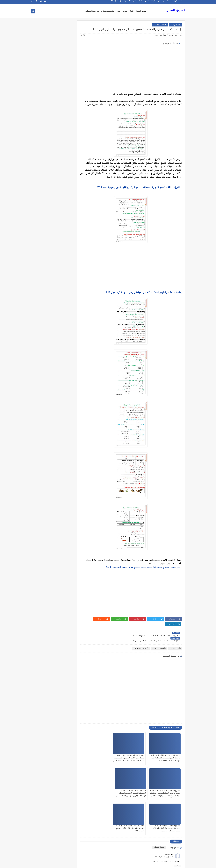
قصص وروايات (43, 565)
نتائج (43, 722)
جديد (43, 529)
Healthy (43, 240)
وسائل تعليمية (43, 739)
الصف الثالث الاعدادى (64, 369)
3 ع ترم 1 (63, 210)
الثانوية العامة (43, 311)
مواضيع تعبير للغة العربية (64, 723)
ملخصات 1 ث (64, 701)
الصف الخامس (160, 25)
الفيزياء (43, 405)
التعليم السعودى (43, 305)
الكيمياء (64, 419)
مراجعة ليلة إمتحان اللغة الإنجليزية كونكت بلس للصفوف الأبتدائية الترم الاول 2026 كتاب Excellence (166, 748)
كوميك (43, 589)
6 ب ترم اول (64, 231)
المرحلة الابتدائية (63, 446)
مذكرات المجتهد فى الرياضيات (43, 626)
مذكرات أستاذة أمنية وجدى (43, 604)
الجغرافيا (64, 325)
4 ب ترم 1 (43, 210)
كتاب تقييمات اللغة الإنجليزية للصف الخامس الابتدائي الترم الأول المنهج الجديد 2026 (98, 783)
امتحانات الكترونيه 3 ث (43, 460)
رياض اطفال (141, 11)
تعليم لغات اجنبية (43, 500)
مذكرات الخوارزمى (64, 618)
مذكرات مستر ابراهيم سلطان (43, 660)
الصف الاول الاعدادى (43, 354)
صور (63, 542)
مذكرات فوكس (63, 652)
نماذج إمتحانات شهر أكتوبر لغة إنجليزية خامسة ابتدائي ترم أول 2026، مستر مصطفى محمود (133, 783)
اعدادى (125, 11)
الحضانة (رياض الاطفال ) (43, 333)
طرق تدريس (43, 542)
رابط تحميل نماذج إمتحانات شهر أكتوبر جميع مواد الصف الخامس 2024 (144, 568)
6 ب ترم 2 (43, 224)
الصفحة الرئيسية (177, 2)
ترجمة (63, 500)
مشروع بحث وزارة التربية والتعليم (43, 687)
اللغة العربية (64, 432)
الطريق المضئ (175, 11)
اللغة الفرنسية (43, 432)
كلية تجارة (43, 580)
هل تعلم (64, 739)
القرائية (64, 412)
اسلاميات (43, 275)
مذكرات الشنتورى (43, 618)
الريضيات (43, 347)
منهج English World (43, 708)
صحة (43, 535)
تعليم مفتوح (43, 506)
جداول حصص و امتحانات (64, 521)
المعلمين (43, 453)
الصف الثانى (64, 376)
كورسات (64, 589)
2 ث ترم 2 (64, 184)
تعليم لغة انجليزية (64, 506)
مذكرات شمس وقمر (43, 644)
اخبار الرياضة (43, 260)
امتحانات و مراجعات (64, 484)
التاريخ (43, 289)
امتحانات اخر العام (64, 459)
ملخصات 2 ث (43, 701)
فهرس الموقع (156, 2)
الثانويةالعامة (63, 318)
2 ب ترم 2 (64, 177)
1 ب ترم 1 (64, 157)
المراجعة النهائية (92, 11)
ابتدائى (131, 11)
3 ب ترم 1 (43, 197)
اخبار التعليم (63, 260)
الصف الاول (63, 354)
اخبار (43, 253)
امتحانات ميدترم (108, 11)
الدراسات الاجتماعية (43, 340)
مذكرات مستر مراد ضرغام (63, 687)
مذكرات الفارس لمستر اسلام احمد (64, 626)
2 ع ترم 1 (43, 190)
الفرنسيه (43, 399)
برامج (63, 491)
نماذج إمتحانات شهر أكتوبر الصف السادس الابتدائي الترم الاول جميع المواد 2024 (139, 188)
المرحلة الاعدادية (43, 446)
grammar (43, 246)
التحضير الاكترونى (64, 296)
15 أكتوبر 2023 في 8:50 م (164, 812)
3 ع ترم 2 (43, 204)
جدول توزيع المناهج (63, 529)
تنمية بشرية (43, 513)
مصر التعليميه (63, 695)
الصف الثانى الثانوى (64, 385)
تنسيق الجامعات (63, 513)
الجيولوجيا (43, 325)
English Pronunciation (43, 232)
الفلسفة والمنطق (64, 405)
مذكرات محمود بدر (64, 659)
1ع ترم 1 (63, 170)
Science (64, 246)
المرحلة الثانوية (63, 453)
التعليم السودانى (64, 311)
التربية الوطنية (64, 305)
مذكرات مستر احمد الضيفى (63, 669)
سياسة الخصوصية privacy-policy (123, 2)
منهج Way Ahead (64, 715)
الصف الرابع (63, 392)
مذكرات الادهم (43, 612)
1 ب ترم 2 (43, 157)
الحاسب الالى (64, 332)
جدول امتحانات (43, 520)
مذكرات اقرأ (64, 612)
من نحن (166, 2)
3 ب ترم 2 (64, 204)
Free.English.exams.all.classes (63, 240)
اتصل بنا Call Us (143, 2)
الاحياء (64, 282)
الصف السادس (43, 392)
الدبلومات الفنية (64, 340)
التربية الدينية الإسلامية (43, 297)
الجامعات (43, 318)
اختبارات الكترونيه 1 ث (43, 268)
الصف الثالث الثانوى (43, 367)
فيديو (63, 558)
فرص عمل (43, 549)
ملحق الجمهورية (43, 695)
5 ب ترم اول (176, 25)
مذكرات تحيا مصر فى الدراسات (63, 635)
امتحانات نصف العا (63, 475)
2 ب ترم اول (43, 177)
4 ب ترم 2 (63, 217)
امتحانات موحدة (63, 468)
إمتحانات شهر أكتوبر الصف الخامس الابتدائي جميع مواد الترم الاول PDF (144, 293)
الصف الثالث (43, 361)
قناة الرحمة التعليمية (64, 572)
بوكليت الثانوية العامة (43, 492)
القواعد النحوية (43, 412)
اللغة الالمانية (43, 419)
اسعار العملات (64, 275)
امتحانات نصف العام (43, 476)
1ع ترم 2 (43, 170)
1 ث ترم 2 (43, 163)
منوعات (43, 715)
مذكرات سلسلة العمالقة (64, 644)
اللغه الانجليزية (64, 439)
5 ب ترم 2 (43, 217)
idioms (63, 253)
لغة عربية (43, 596)
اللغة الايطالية (43, 426)
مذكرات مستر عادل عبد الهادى (63, 678)
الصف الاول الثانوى (63, 361)
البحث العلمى (64, 289)
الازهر (43, 282)
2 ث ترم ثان (63, 190)
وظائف (64, 746)
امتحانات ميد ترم (141, 638)
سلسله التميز (64, 535)
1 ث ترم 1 (64, 163)
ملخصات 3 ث (63, 708)
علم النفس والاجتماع (64, 550)
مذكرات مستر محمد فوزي (43, 678)
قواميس (43, 571)
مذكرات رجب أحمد (43, 634)
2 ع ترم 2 (64, 197)
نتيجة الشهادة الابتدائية (43, 732)
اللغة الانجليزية (64, 426)
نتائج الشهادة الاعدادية (64, 732)
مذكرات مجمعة (43, 652)
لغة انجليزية (64, 596)
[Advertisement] (131, 71)
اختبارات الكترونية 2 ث (63, 268)
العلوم (64, 399)
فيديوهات (43, 558)
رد (178, 821)
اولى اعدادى (43, 484)
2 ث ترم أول (43, 184)
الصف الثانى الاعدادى (43, 377)
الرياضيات (63, 347)
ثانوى (118, 11)
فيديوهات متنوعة (64, 565)
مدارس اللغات (64, 603)
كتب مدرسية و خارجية (64, 581)
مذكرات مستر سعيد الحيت (43, 669)
